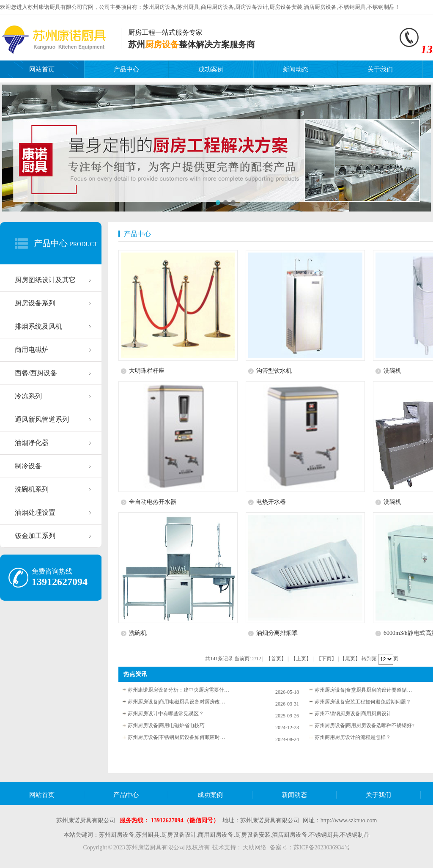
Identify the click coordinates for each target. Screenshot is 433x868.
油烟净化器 (32, 443)
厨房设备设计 (252, 7)
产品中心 (126, 69)
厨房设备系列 (35, 303)
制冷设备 (28, 466)
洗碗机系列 (32, 489)
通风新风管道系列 (42, 419)
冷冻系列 (28, 396)
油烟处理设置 (35, 512)
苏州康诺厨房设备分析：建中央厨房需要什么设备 (178, 690)
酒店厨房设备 (320, 7)
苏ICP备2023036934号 (322, 847)
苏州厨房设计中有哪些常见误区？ (166, 714)
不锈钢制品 (381, 7)
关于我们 (380, 69)
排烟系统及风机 (38, 326)
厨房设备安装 (286, 7)
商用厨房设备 (217, 7)
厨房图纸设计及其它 (45, 280)
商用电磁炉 (32, 350)
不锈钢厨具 (352, 7)
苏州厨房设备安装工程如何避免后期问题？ (363, 702)
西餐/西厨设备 (36, 373)
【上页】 (301, 659)
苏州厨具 (188, 7)
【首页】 (276, 659)
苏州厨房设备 (159, 7)
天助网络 (255, 847)
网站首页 (42, 69)
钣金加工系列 (35, 536)
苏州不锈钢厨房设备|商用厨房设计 (353, 714)
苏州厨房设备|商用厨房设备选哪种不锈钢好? (364, 725)
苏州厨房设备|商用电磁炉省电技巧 (166, 725)
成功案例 (211, 69)
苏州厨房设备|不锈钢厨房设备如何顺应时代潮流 (178, 737)
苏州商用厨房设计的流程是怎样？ (353, 737)
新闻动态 (296, 69)
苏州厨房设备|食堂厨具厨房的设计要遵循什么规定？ (365, 690)
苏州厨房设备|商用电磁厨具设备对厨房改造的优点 (178, 702)
